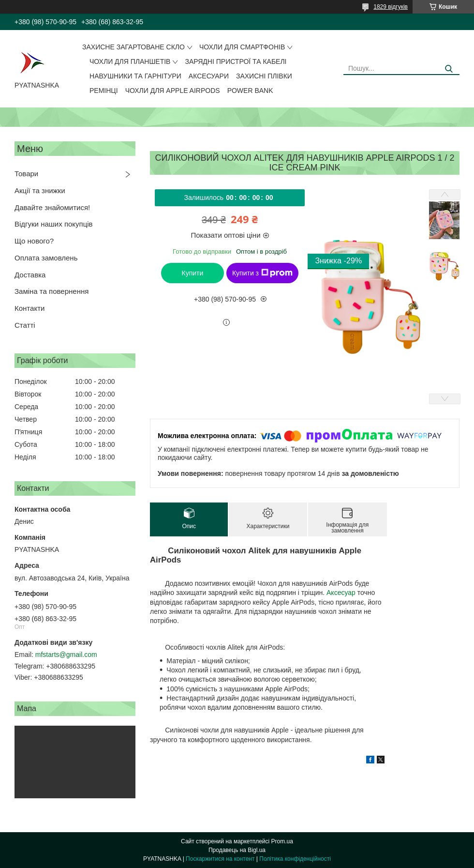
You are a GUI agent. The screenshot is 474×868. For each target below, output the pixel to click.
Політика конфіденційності (295, 859)
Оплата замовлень (46, 258)
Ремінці (104, 91)
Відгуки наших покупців (54, 224)
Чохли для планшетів (130, 61)
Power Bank (250, 91)
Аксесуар (341, 593)
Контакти (30, 308)
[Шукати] (449, 69)
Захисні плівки (264, 76)
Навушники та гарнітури (135, 76)
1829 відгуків (391, 7)
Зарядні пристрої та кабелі (236, 61)
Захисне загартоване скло (133, 47)
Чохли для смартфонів (242, 47)
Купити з (262, 273)
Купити (193, 273)
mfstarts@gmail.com (66, 655)
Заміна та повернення (52, 291)
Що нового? (34, 241)
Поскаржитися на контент (220, 859)
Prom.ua (282, 841)
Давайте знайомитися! (52, 207)
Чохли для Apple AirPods (173, 91)
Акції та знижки (40, 190)
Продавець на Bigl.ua (237, 850)
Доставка (30, 275)
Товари (26, 174)
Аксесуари (209, 76)
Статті (25, 325)
